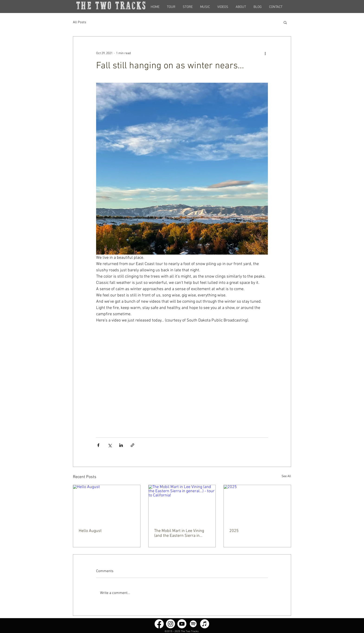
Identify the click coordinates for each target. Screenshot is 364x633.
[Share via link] (132, 445)
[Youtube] (182, 624)
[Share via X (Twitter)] (110, 445)
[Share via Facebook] (98, 445)
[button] (285, 22)
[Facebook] (159, 624)
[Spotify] (193, 624)
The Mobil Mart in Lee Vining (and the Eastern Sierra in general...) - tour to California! (180, 533)
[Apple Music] (205, 624)
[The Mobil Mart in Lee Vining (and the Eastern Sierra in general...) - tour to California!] (182, 504)
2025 (234, 531)
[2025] (257, 504)
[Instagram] (171, 624)
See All (286, 476)
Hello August (90, 531)
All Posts (80, 22)
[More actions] (265, 53)
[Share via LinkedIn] (121, 445)
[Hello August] (107, 504)
